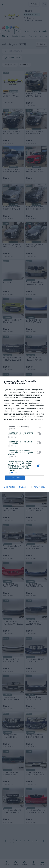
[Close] (44, 381)
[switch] (39, 434)
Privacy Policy (39, 487)
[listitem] (24, 428)
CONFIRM (15, 478)
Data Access (24, 487)
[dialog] (24, 434)
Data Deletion (10, 487)
